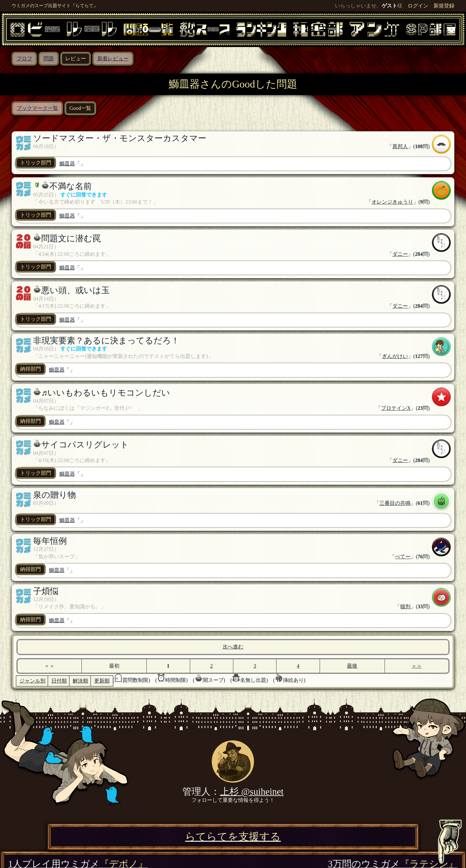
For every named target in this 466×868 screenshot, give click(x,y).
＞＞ (417, 666)
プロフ (24, 59)
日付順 (59, 681)
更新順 (102, 681)
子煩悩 (46, 591)
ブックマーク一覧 (37, 108)
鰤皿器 (67, 164)
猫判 (405, 606)
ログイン (418, 6)
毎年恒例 (50, 541)
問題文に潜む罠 (71, 238)
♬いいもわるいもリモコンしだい (106, 393)
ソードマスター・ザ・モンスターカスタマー (120, 138)
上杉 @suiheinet (252, 791)
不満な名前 (71, 186)
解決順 (80, 681)
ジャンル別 (32, 681)
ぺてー (403, 557)
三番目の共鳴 (395, 503)
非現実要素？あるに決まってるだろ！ (106, 341)
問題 (49, 59)
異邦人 (400, 146)
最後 (352, 666)
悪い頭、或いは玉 (75, 290)
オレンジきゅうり (392, 202)
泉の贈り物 (55, 495)
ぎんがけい (395, 356)
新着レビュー (113, 59)
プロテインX (396, 408)
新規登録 (444, 6)
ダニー (400, 254)
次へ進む (233, 647)
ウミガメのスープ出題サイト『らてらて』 (55, 6)
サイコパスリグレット (85, 445)
